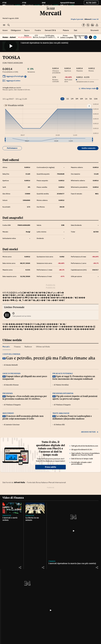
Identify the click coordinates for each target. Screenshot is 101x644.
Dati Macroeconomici (81, 33)
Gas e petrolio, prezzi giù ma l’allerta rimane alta (51, 358)
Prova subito (50, 467)
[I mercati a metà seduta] (12, 508)
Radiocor (7, 516)
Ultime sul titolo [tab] (43, 347)
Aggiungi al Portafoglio (13, 77)
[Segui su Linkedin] (92, 25)
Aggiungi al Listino (11, 81)
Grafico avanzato (89, 148)
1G (62, 99)
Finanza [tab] (17, 347)
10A (96, 99)
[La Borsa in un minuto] (35, 508)
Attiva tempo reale (87, 88)
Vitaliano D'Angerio (13, 405)
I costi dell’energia (11, 354)
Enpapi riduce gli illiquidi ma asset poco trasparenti (25, 378)
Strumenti (94, 30)
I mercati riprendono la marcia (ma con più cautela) (44, 43)
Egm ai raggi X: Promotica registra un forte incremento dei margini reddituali (74, 378)
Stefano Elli (60, 425)
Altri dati (91, 3)
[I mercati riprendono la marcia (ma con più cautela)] (74, 531)
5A (91, 99)
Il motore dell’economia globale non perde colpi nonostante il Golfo (23, 417)
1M (72, 99)
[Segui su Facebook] (84, 25)
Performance (12, 148)
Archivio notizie (90, 432)
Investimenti (8, 413)
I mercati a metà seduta (10, 519)
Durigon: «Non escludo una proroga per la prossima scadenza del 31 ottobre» (25, 397)
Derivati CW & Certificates (50, 33)
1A (86, 99)
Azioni (5, 30)
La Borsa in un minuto (32, 519)
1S (68, 99)
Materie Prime (66, 33)
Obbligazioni (16, 30)
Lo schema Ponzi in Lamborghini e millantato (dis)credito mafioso (72, 417)
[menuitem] (49, 140)
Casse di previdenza (11, 373)
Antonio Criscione (13, 425)
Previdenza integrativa (63, 393)
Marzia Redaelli (12, 365)
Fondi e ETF (38, 33)
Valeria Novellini (62, 385)
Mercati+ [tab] (6, 347)
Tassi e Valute (27, 33)
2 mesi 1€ (91, 19)
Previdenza (8, 393)
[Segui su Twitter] (88, 25)
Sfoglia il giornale (77, 19)
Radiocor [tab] (28, 347)
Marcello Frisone (12, 385)
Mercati (51, 13)
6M (82, 99)
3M (77, 99)
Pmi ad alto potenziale (63, 373)
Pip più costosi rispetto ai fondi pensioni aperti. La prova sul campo (75, 397)
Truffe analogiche (61, 413)
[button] (4, 25)
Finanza (52, 561)
